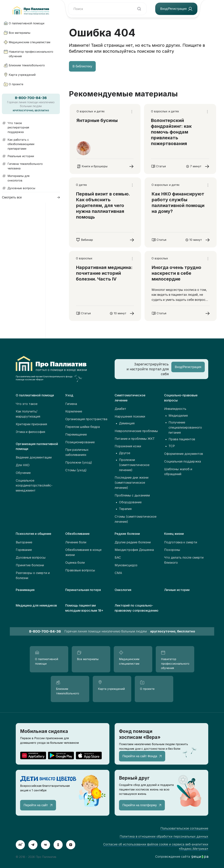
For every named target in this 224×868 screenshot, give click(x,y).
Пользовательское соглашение (184, 828)
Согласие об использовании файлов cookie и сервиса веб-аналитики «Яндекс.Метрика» (156, 846)
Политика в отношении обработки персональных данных (164, 836)
